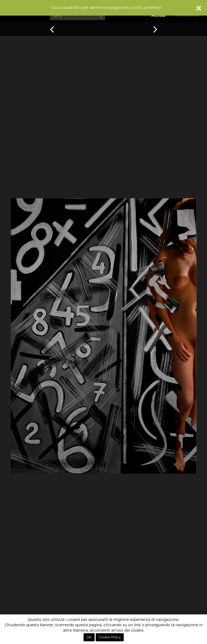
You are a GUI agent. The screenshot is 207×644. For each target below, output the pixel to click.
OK (89, 637)
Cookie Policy (110, 637)
